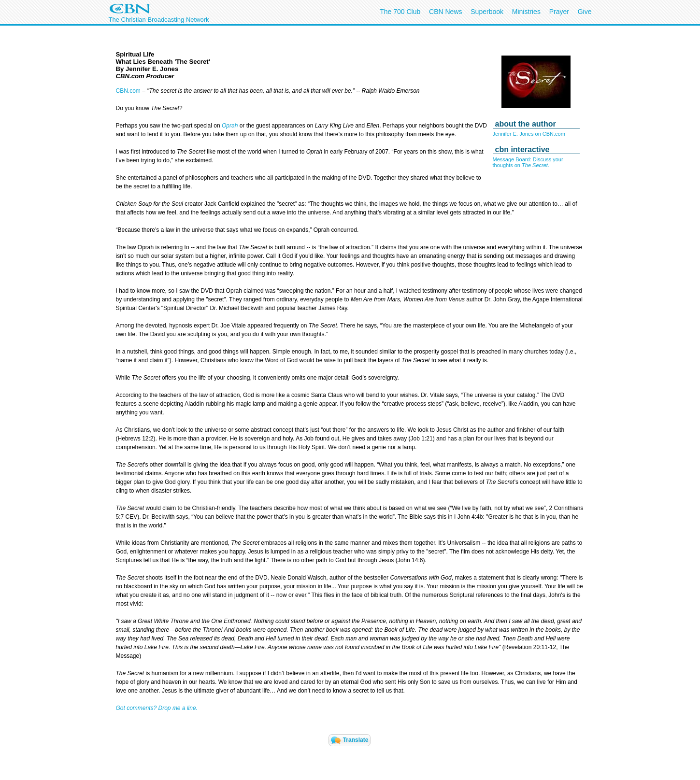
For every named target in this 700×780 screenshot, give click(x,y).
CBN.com (128, 91)
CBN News (445, 12)
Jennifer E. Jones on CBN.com (529, 134)
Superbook (487, 12)
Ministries (526, 12)
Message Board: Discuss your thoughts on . (528, 162)
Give (585, 12)
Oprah (230, 126)
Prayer (559, 12)
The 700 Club (400, 12)
